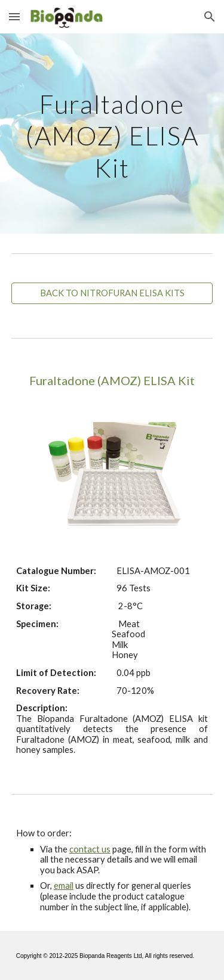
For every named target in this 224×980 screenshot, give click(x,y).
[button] (14, 16)
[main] (112, 134)
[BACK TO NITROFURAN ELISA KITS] (112, 293)
